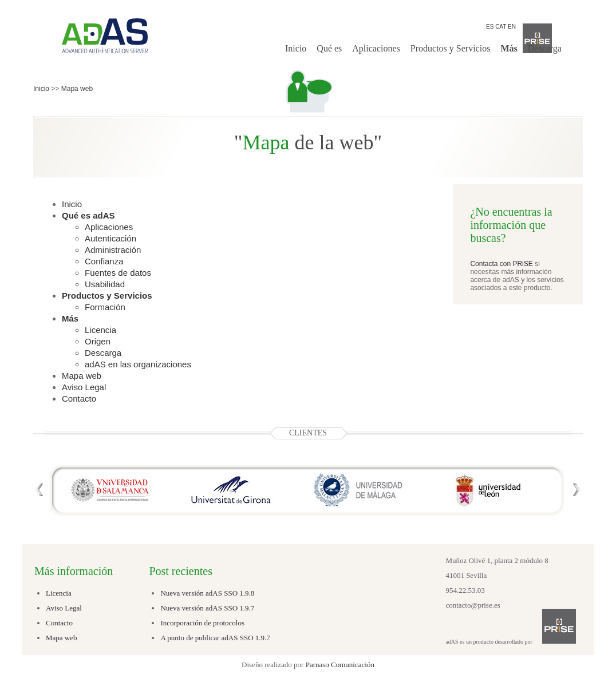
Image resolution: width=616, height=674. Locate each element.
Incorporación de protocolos (202, 623)
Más (509, 48)
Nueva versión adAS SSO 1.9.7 (207, 608)
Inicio (296, 48)
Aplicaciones (376, 48)
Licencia (100, 330)
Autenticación (110, 238)
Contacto (79, 399)
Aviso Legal (84, 387)
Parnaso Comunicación (340, 665)
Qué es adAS (88, 215)
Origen (98, 341)
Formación (105, 307)
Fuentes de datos (118, 273)
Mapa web (82, 376)
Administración (113, 250)
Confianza (104, 261)
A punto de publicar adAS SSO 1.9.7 (215, 638)
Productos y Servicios (451, 48)
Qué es (329, 48)
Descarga (545, 48)
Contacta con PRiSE (501, 264)
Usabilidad (105, 284)
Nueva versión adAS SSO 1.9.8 (207, 593)
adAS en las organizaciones (138, 364)
